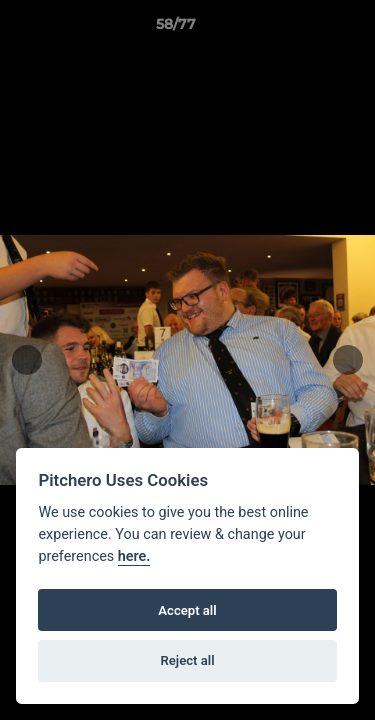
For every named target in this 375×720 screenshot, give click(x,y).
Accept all (187, 610)
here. (134, 556)
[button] (303, 29)
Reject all (187, 660)
